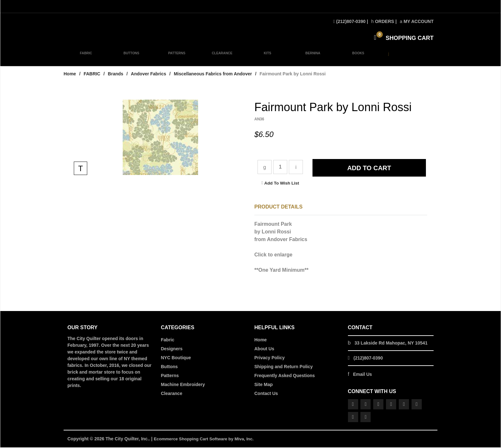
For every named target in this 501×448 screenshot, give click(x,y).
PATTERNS (176, 58)
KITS (266, 58)
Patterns (170, 376)
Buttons (170, 367)
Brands (116, 74)
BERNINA (310, 58)
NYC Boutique (176, 358)
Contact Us (266, 394)
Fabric (168, 340)
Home (70, 74)
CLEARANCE (220, 58)
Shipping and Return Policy (284, 367)
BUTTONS (131, 58)
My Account (417, 21)
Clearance (172, 394)
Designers (172, 349)
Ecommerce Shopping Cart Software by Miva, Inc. (206, 439)
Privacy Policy (270, 358)
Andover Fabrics (149, 74)
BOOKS (355, 58)
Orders (383, 21)
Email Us (362, 375)
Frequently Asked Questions (285, 376)
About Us (264, 349)
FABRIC (86, 58)
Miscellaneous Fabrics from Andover (213, 74)
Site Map (264, 385)
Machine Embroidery (183, 385)
